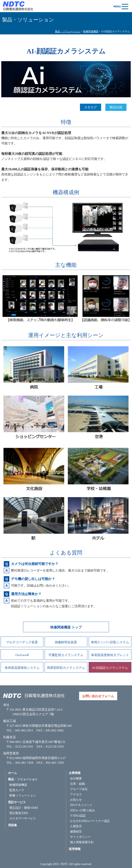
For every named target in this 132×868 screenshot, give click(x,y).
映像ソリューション (23, 795)
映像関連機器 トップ (66, 627)
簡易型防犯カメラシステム (66, 668)
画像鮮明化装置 (66, 642)
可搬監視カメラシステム (66, 655)
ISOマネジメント (81, 805)
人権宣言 (76, 826)
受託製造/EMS (19, 813)
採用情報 (75, 849)
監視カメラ (17, 790)
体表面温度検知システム (22, 668)
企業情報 (75, 773)
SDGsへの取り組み (82, 810)
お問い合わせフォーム (98, 696)
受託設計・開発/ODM (24, 808)
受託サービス (17, 802)
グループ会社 (79, 789)
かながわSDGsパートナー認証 (90, 821)
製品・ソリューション (68, 31)
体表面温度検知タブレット (110, 655)
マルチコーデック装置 (22, 642)
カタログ (91, 107)
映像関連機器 (91, 31)
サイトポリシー (80, 837)
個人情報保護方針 (82, 842)
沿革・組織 (77, 784)
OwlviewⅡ (22, 655)
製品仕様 (116, 107)
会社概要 (76, 778)
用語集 (12, 825)
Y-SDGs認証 (78, 816)
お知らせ (76, 800)
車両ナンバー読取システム (110, 642)
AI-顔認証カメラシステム (110, 668)
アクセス (76, 794)
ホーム (12, 773)
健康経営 (76, 832)
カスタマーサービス (23, 818)
